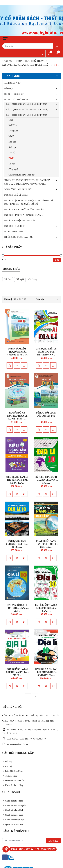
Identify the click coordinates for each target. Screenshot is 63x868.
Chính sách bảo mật (12, 801)
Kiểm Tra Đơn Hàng (13, 785)
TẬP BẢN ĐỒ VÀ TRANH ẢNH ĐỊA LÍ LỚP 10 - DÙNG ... (17, 416)
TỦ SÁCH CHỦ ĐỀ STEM (16, 195)
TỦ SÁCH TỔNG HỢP (14, 226)
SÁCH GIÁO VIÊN (13, 83)
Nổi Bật (8, 279)
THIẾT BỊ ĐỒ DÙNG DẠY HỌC (19, 237)
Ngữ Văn (13, 125)
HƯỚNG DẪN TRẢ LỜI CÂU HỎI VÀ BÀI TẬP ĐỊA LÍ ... (17, 672)
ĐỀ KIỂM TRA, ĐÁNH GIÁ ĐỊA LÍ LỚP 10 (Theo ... (46, 480)
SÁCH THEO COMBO (14, 231)
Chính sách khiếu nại (13, 820)
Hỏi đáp (7, 762)
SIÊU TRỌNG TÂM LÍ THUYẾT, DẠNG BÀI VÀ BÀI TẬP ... (17, 480)
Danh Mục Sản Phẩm (13, 781)
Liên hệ (7, 766)
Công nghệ (13, 169)
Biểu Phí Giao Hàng (13, 771)
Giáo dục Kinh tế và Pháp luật (22, 175)
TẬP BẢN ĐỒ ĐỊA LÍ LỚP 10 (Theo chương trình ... (17, 608)
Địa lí (11, 158)
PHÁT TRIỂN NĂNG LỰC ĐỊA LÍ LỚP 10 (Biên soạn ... (46, 544)
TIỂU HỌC (9, 89)
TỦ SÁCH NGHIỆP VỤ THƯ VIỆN (20, 221)
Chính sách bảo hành (13, 810)
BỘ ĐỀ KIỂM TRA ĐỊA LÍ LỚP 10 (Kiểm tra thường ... (46, 608)
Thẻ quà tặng (10, 776)
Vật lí (11, 136)
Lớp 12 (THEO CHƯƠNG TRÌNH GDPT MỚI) (27, 104)
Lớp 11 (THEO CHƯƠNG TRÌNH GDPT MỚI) (27, 110)
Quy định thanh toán (13, 824)
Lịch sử (12, 153)
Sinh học (12, 147)
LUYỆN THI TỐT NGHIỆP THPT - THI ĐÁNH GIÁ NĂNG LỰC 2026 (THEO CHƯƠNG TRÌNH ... (27, 182)
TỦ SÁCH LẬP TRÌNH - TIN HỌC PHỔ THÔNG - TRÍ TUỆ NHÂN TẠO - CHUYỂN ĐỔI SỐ (28, 202)
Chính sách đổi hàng (13, 815)
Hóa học (12, 142)
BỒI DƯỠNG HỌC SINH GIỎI (18, 189)
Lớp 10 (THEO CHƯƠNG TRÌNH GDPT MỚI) (26, 65)
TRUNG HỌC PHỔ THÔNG (31, 61)
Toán (11, 120)
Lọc (57, 260)
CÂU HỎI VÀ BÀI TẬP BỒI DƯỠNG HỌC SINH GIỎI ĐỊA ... (46, 672)
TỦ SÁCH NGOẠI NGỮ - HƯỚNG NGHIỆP (24, 210)
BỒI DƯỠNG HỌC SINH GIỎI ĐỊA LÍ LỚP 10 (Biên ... (17, 544)
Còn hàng (32, 279)
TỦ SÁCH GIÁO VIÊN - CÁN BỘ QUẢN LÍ (24, 215)
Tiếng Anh (13, 131)
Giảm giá (20, 279)
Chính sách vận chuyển (14, 805)
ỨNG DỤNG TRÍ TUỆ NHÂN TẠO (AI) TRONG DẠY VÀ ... (46, 352)
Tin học (12, 164)
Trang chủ (7, 61)
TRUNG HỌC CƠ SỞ (14, 94)
